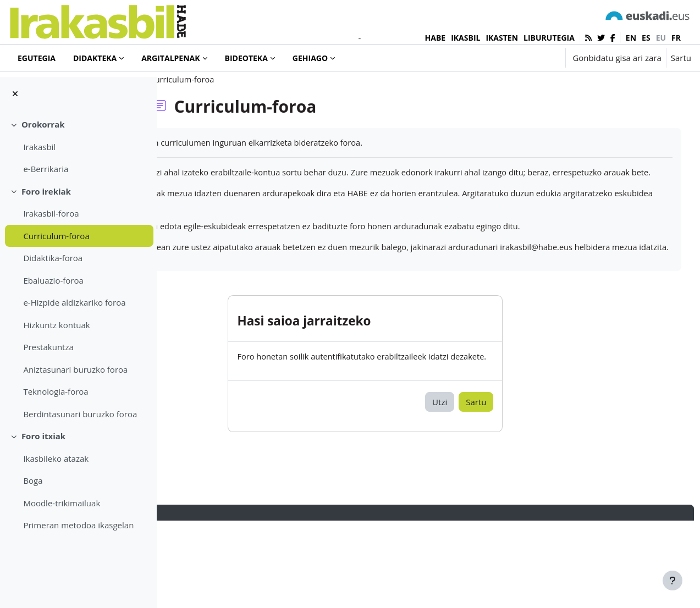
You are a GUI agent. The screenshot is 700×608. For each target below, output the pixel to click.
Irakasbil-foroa (51, 213)
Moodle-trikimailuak (62, 503)
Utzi (494, 488)
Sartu (681, 58)
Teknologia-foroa (56, 391)
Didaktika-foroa (53, 258)
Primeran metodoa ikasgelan (78, 525)
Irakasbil (39, 147)
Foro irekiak (46, 191)
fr (676, 38)
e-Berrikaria (46, 169)
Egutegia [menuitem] (37, 58)
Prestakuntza (48, 347)
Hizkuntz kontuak (56, 325)
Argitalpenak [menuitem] (170, 58)
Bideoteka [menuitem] (246, 58)
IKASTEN (502, 38)
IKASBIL (465, 38)
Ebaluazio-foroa (53, 280)
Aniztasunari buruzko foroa (75, 369)
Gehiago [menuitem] (310, 58)
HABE (436, 38)
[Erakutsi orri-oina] (673, 581)
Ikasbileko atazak (56, 458)
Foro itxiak (43, 436)
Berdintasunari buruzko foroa (80, 414)
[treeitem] (78, 147)
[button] (523, 58)
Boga (33, 480)
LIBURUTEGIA (549, 38)
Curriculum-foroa (56, 236)
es (646, 38)
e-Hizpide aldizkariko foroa (74, 302)
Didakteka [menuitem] (95, 58)
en (631, 38)
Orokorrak (43, 124)
